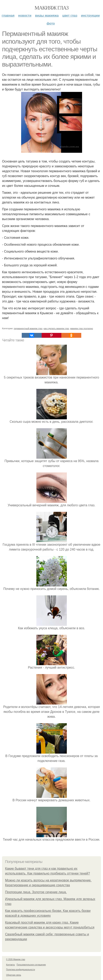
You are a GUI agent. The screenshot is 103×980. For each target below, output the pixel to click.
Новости (25, 16)
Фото (51, 23)
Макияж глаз (51, 8)
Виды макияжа (47, 16)
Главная (8, 16)
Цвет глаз (70, 16)
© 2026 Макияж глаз (16, 959)
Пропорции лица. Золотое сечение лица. (36, 892)
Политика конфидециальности (21, 970)
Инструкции (90, 16)
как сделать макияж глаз (56, 328)
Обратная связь (14, 975)
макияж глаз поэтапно (82, 328)
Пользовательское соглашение (31, 965)
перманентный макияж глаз (28, 328)
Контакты (10, 965)
